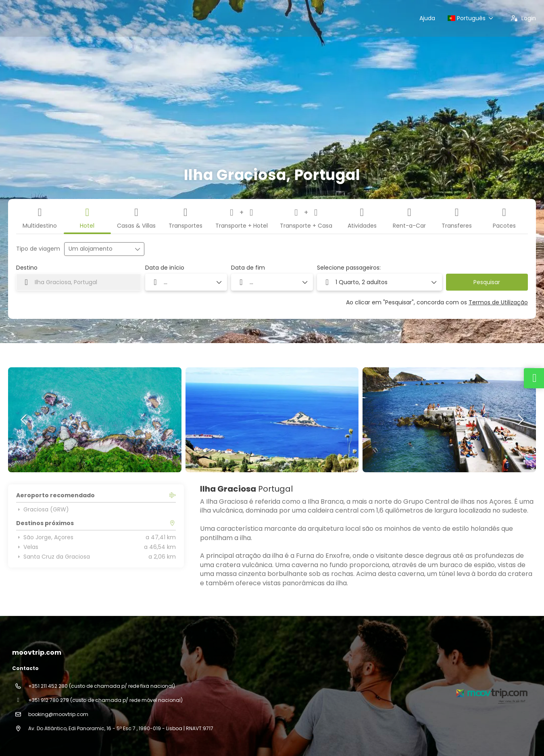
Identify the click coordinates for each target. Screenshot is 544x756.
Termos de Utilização (498, 302)
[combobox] (79, 282)
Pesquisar (487, 282)
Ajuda (427, 18)
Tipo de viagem (38, 249)
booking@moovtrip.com (58, 714)
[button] (24, 420)
